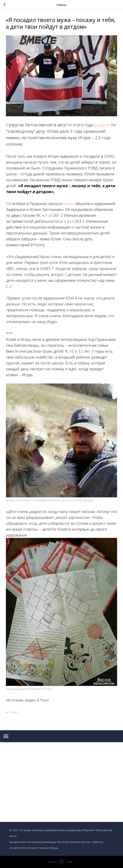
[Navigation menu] (6, 736)
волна (69, 203)
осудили (102, 125)
